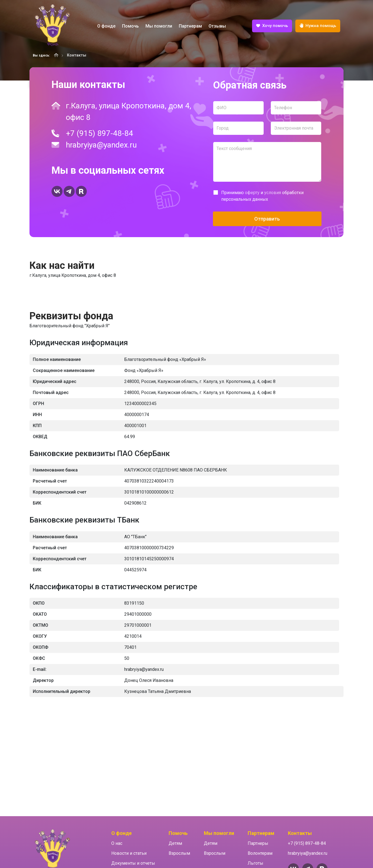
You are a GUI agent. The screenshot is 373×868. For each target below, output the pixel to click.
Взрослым (179, 853)
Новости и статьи (129, 853)
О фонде (106, 26)
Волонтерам (260, 853)
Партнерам (190, 26)
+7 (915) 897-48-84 (99, 133)
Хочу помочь (272, 26)
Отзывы (217, 26)
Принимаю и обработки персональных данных (262, 196)
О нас (117, 843)
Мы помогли (159, 26)
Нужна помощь (318, 26)
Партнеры (258, 843)
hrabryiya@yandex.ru (101, 145)
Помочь (130, 26)
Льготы (256, 863)
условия (273, 193)
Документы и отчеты (133, 863)
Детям (175, 843)
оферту (252, 193)
